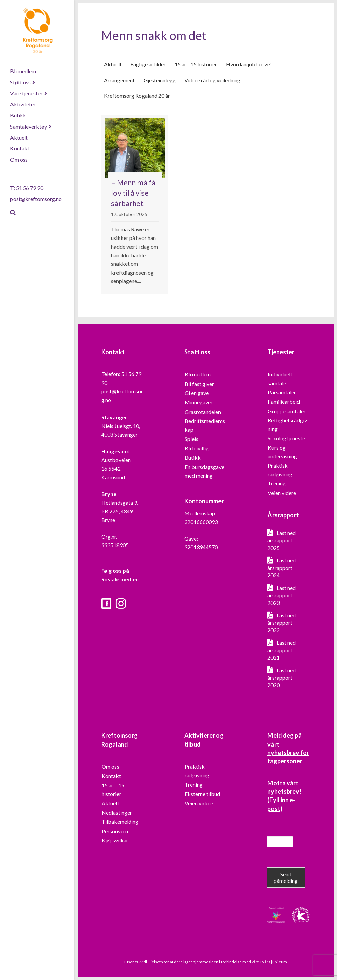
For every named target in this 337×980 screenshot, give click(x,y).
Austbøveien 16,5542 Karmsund (116, 469)
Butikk (18, 115)
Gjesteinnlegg (160, 80)
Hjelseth (156, 962)
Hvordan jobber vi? (248, 64)
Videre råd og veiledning (212, 80)
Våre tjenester (26, 93)
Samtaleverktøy (29, 126)
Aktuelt (19, 137)
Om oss (19, 159)
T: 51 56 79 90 (27, 188)
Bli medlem (23, 71)
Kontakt (20, 148)
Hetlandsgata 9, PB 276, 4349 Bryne (120, 511)
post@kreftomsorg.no (36, 199)
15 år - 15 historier (196, 64)
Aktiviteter (23, 104)
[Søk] (13, 213)
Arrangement (119, 80)
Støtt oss (20, 82)
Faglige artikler (148, 64)
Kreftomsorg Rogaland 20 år (137, 96)
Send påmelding (286, 877)
